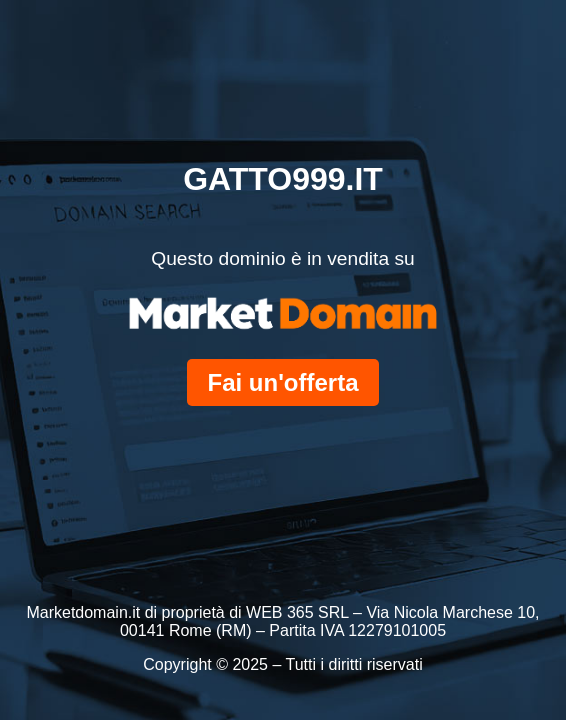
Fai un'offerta (282, 382)
